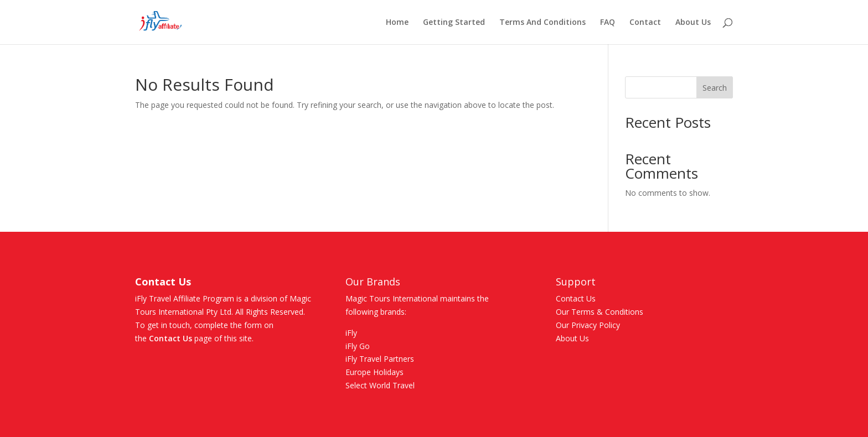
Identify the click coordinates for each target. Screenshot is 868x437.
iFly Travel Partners (380, 359)
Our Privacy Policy (588, 325)
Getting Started (454, 23)
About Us (693, 23)
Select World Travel (380, 385)
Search (715, 88)
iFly (351, 333)
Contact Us (170, 338)
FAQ (608, 23)
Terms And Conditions (542, 23)
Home (397, 23)
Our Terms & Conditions (600, 312)
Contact (645, 23)
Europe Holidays (374, 372)
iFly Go (358, 346)
